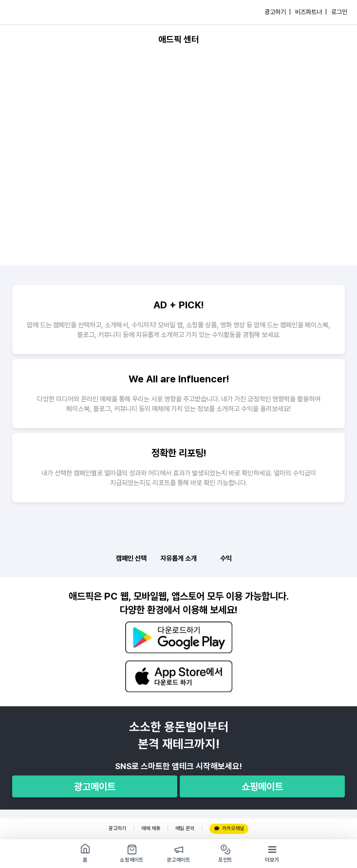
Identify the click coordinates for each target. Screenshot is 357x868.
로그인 (339, 12)
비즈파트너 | (311, 12)
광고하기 (117, 828)
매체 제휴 (151, 828)
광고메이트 (95, 787)
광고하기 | (278, 12)
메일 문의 (185, 828)
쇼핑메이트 (262, 787)
